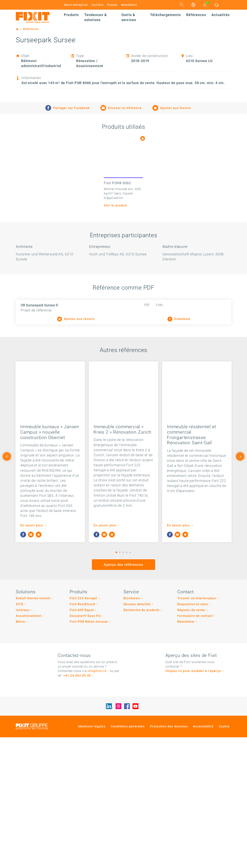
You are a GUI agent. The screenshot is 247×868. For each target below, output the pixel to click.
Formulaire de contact (195, 747)
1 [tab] (116, 683)
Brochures (132, 729)
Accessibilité (203, 857)
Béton (20, 752)
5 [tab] (130, 683)
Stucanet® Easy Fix (85, 747)
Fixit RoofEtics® (83, 735)
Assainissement (29, 747)
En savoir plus (32, 656)
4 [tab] (127, 683)
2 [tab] (120, 683)
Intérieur (23, 741)
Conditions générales (128, 857)
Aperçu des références (123, 695)
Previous (7, 587)
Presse (112, 5)
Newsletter (129, 5)
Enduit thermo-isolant (33, 729)
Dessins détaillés (137, 735)
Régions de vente (191, 741)
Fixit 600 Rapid (82, 741)
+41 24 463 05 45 (77, 806)
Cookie (224, 857)
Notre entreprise (76, 5)
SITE (20, 735)
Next (240, 587)
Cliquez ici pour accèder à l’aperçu (193, 802)
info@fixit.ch (97, 802)
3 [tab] (123, 683)
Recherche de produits (142, 741)
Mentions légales (92, 857)
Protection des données (169, 857)
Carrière (98, 5)
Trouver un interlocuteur (197, 729)
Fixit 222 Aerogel (83, 729)
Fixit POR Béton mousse (89, 752)
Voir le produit (115, 336)
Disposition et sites (193, 735)
